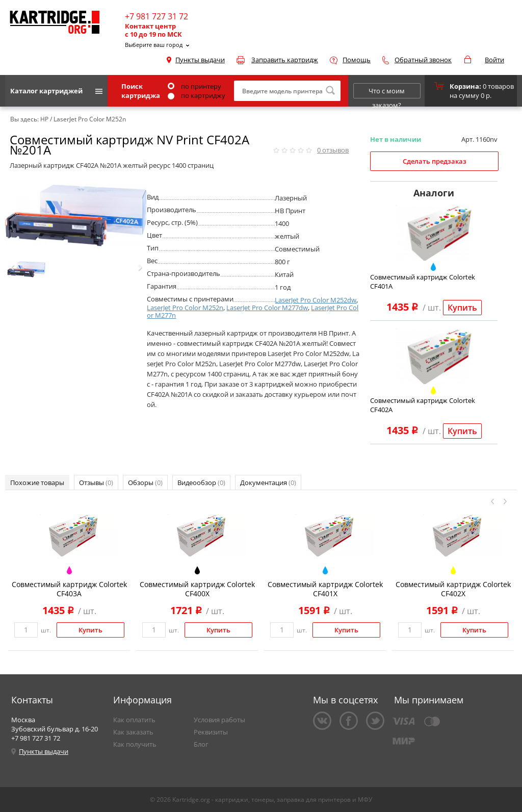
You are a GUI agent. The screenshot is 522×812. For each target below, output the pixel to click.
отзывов (333, 150)
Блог (201, 744)
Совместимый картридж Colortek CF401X (325, 589)
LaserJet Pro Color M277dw (267, 308)
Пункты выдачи (200, 60)
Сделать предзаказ (435, 161)
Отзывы (96, 483)
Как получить (135, 744)
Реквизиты (211, 732)
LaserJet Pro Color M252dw (316, 300)
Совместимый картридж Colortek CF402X (453, 589)
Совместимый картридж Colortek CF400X (197, 589)
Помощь (357, 60)
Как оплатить (134, 720)
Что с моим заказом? (387, 92)
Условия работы (219, 720)
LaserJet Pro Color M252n (185, 308)
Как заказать (133, 732)
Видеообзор (201, 483)
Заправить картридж (285, 60)
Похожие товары (37, 483)
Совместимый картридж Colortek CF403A (69, 589)
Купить (462, 308)
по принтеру (194, 86)
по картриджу (197, 95)
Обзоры (145, 483)
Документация (268, 483)
